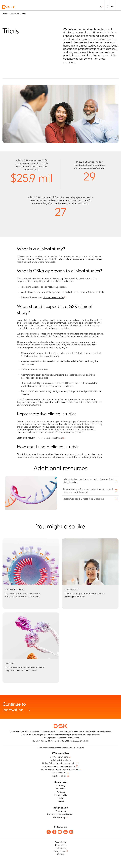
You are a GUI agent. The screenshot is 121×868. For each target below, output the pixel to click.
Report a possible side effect (60, 814)
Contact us (61, 811)
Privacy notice (59, 851)
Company (60, 786)
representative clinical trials (49, 438)
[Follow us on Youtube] (60, 832)
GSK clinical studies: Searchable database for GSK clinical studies (88, 481)
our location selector (104, 731)
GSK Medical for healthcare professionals (59, 769)
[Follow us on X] (49, 832)
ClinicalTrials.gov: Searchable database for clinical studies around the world (88, 490)
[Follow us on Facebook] (54, 832)
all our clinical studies (53, 297)
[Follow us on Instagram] (71, 832)
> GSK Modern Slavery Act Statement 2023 (61, 748)
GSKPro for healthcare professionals (59, 766)
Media (61, 798)
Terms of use (60, 845)
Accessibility (61, 842)
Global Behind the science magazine (59, 763)
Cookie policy (61, 848)
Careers (60, 801)
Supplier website (59, 776)
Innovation (60, 707)
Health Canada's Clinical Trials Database (84, 499)
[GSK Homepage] (8, 7)
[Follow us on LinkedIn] (65, 832)
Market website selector (60, 760)
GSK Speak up (59, 817)
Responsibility (61, 795)
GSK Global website (59, 757)
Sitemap (60, 854)
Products (61, 792)
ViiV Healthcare (59, 773)
